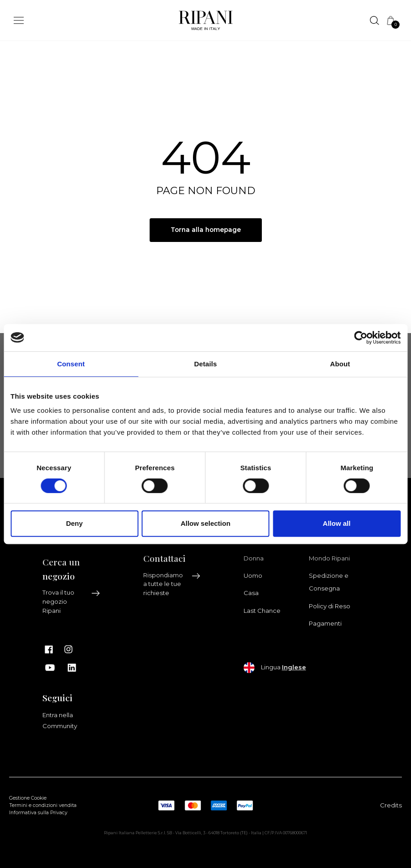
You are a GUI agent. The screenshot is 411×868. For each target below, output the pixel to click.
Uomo (253, 575)
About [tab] (340, 364)
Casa (251, 593)
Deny (75, 523)
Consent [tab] (71, 364)
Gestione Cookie (28, 799)
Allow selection (205, 523)
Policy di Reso (330, 606)
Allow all (337, 523)
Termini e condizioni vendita (43, 806)
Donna (254, 558)
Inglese (294, 667)
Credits (391, 805)
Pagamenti (325, 624)
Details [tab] (206, 364)
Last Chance (262, 611)
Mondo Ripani (329, 558)
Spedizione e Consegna (329, 582)
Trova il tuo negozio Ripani (71, 602)
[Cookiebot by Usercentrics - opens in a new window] (361, 338)
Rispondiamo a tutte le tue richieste (172, 584)
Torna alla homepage (205, 230)
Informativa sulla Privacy (38, 813)
